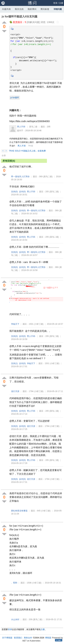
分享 (4, 156)
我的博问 (32, 9)
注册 (61, 3)
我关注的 (19, 9)
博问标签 (45, 9)
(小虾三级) (39, 324)
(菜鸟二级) (48, 177)
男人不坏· (21, 127)
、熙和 (14, 583)
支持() (14, 192)
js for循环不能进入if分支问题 (20, 16)
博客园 (48, 638)
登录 (55, 3)
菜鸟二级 (33, 127)
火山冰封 (15, 619)
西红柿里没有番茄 (19, 511)
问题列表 (6, 9)
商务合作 (28, 638)
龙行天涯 (15, 391)
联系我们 (18, 638)
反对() (22, 192)
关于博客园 (7, 638)
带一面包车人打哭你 (20, 177)
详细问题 (58, 9)
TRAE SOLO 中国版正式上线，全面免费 (27, 151)
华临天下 (15, 324)
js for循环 (15, 98)
